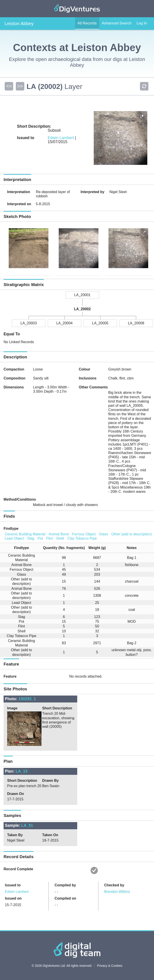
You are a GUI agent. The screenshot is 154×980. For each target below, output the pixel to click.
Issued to (13, 885)
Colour (85, 369)
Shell (60, 538)
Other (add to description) (132, 534)
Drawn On (16, 794)
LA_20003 (29, 323)
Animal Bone (59, 534)
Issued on (13, 898)
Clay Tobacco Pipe (82, 538)
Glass (103, 534)
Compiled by (65, 885)
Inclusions (88, 378)
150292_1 (27, 699)
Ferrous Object (84, 534)
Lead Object (14, 538)
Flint (50, 538)
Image (12, 708)
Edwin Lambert (61, 138)
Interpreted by (93, 192)
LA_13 (22, 771)
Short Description (57, 708)
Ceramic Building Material (25, 534)
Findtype (11, 529)
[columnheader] (20, 548)
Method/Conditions (20, 499)
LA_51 (27, 825)
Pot (40, 538)
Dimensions (14, 387)
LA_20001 (82, 295)
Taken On (50, 835)
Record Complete (18, 869)
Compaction (14, 369)
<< (9, 86)
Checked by (114, 885)
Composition (15, 378)
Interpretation (19, 192)
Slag (31, 538)
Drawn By (50, 781)
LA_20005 (100, 323)
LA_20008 (136, 323)
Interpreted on (19, 204)
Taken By (15, 835)
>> (19, 86)
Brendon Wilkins (117, 892)
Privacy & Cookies (110, 966)
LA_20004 (64, 323)
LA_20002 (82, 309)
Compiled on (65, 898)
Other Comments (93, 387)
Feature (10, 676)
